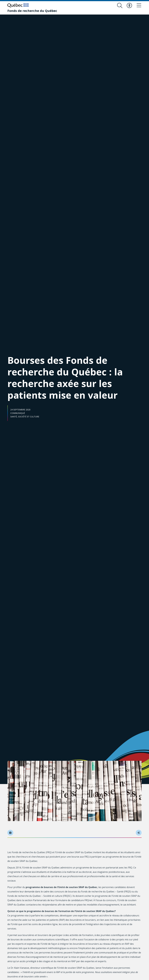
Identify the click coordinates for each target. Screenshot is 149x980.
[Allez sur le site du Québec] (18, 5)
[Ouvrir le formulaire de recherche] (120, 6)
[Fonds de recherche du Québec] (32, 11)
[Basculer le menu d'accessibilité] (129, 6)
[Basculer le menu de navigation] (139, 6)
